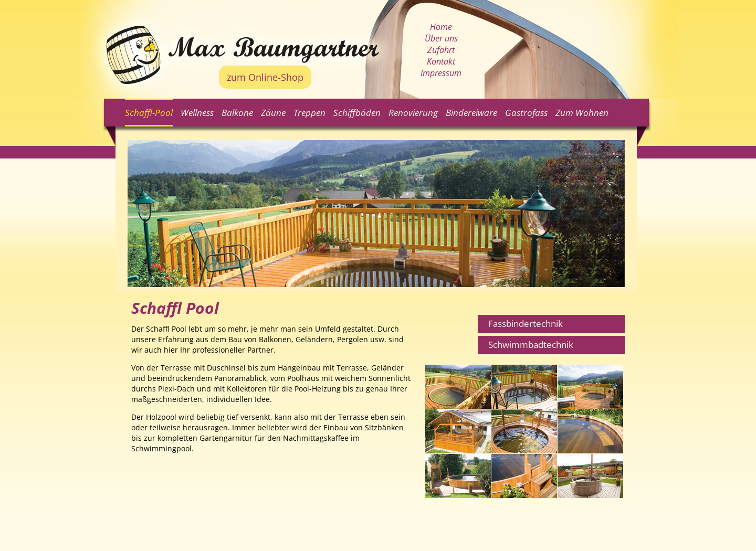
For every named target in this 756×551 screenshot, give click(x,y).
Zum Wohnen (582, 113)
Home (441, 27)
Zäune (273, 113)
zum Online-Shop (265, 77)
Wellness (197, 113)
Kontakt (441, 61)
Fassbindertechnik (526, 324)
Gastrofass (526, 113)
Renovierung (413, 113)
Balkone (237, 113)
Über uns (441, 38)
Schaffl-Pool (149, 113)
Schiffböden (357, 113)
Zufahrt (441, 50)
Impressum (441, 73)
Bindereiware (471, 113)
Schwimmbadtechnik (531, 345)
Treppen (309, 113)
